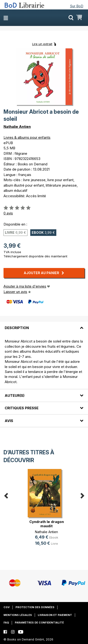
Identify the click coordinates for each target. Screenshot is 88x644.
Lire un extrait (42, 44)
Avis (9, 421)
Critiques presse (22, 408)
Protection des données (35, 607)
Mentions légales (18, 615)
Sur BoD (77, 6)
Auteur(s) (15, 395)
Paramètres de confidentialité (39, 623)
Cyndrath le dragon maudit (47, 524)
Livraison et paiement (55, 615)
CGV (7, 607)
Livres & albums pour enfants (27, 137)
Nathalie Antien (17, 127)
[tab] (44, 325)
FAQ (6, 623)
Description (17, 328)
